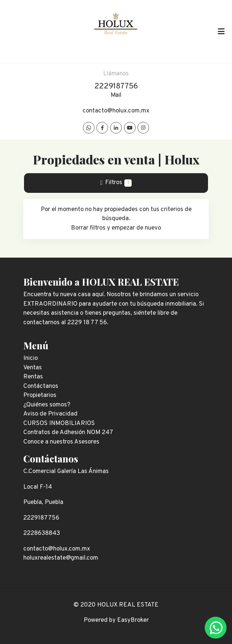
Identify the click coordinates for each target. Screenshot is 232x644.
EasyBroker (133, 620)
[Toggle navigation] (221, 31)
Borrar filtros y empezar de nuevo (116, 228)
